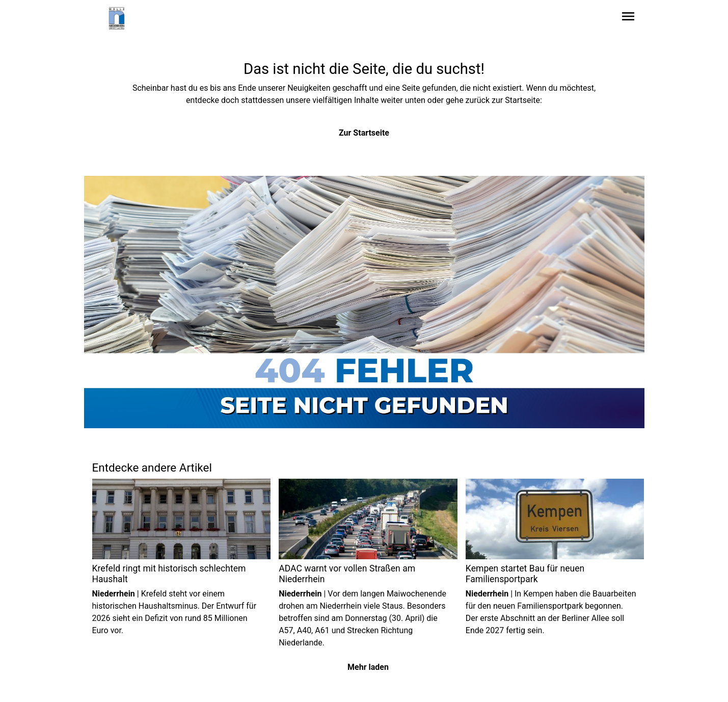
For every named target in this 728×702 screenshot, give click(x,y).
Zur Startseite (364, 133)
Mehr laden (368, 667)
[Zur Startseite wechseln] (117, 18)
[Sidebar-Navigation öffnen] (628, 18)
